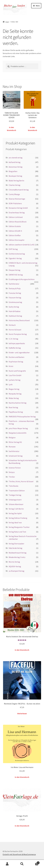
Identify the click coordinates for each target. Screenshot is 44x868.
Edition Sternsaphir (17, 240)
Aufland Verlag (15, 162)
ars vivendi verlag (16, 158)
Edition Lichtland (16, 217)
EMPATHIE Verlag (16, 275)
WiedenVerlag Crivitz (17, 557)
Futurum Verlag (15, 298)
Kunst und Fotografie (17, 371)
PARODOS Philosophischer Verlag (22, 417)
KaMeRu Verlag (15, 348)
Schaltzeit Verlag (16, 456)
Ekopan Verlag (14, 270)
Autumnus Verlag (16, 167)
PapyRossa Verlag (16, 412)
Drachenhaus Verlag (17, 213)
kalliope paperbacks (17, 343)
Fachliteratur (14, 284)
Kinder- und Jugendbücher (19, 352)
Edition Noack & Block (18, 222)
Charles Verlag (14, 185)
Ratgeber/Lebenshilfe (18, 433)
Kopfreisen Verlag (16, 362)
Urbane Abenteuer (16, 504)
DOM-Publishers (15, 203)
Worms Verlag (14, 562)
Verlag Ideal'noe (15, 523)
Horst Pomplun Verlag (18, 334)
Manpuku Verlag (15, 394)
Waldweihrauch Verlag (18, 553)
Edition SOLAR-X (15, 231)
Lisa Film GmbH (15, 375)
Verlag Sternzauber (16, 544)
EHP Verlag (13, 249)
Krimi (11, 366)
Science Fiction (15, 468)
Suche (22, 864)
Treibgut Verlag (15, 495)
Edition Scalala (15, 226)
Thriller (12, 477)
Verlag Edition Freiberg (18, 518)
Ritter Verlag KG (15, 442)
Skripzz (12, 472)
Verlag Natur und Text (17, 532)
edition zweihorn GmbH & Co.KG (22, 245)
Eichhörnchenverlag (17, 254)
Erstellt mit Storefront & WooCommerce (19, 854)
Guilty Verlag (14, 307)
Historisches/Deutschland (19, 320)
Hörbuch (12, 325)
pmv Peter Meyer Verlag (18, 428)
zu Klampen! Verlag (16, 571)
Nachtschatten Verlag (18, 403)
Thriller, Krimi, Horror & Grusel (21, 481)
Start (7, 22)
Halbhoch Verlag (15, 316)
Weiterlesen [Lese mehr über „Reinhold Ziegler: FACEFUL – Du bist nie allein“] (22, 713)
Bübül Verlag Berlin (16, 181)
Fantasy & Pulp (15, 288)
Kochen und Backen (16, 357)
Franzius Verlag (15, 293)
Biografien (13, 171)
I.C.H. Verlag (13, 339)
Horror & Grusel (15, 330)
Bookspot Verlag (15, 176)
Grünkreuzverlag (15, 302)
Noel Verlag (13, 407)
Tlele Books (13, 486)
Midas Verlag (14, 398)
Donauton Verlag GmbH (18, 208)
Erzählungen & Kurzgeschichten (22, 279)
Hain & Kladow (14, 311)
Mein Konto (7, 864)
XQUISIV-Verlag (15, 566)
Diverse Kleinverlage (17, 199)
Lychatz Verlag (15, 380)
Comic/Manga (14, 194)
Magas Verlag (14, 389)
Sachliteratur (14, 451)
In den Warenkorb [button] (11, 129)
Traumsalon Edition (17, 491)
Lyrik (11, 384)
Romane (12, 447)
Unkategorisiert (15, 500)
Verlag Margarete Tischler (19, 527)
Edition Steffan (15, 235)
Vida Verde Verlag (15, 548)
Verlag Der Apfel (15, 513)
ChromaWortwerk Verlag (19, 190)
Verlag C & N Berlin (16, 509)
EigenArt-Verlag (15, 258)
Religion (12, 437)
